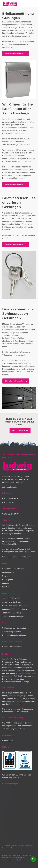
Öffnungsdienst (8, 572)
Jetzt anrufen (20, 431)
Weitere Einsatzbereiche (12, 647)
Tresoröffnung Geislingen (13, 613)
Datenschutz (6, 848)
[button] (35, 4)
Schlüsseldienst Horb (19, 858)
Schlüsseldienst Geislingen (13, 569)
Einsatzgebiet (8, 580)
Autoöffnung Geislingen (12, 602)
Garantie (6, 583)
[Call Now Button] (33, 859)
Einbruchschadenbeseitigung (14, 635)
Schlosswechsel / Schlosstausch (15, 628)
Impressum (29, 846)
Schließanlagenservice (12, 632)
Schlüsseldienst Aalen (9, 860)
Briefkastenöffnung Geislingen (14, 606)
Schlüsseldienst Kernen (25, 860)
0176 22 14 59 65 (11, 514)
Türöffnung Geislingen (11, 598)
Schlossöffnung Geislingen (13, 616)
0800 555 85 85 (10, 498)
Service (5, 576)
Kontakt (5, 587)
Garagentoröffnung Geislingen (15, 609)
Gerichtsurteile (8, 741)
